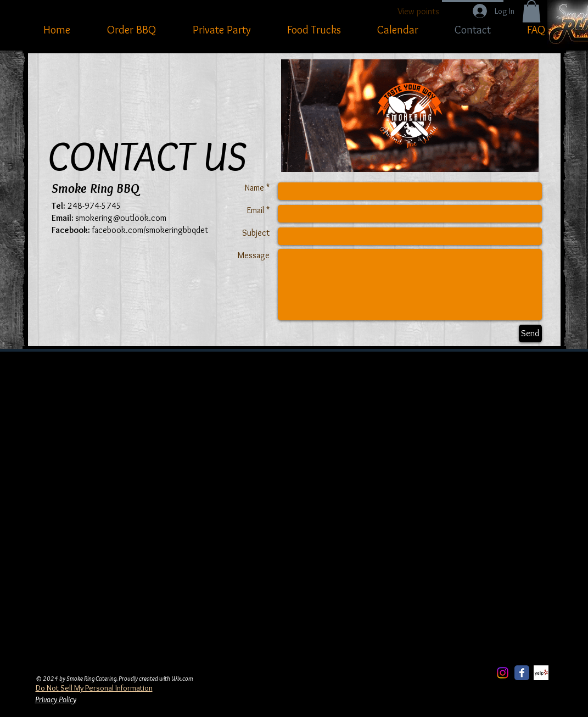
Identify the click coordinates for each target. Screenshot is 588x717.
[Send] (530, 334)
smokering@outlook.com (121, 218)
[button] (531, 11)
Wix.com (182, 678)
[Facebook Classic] (522, 673)
